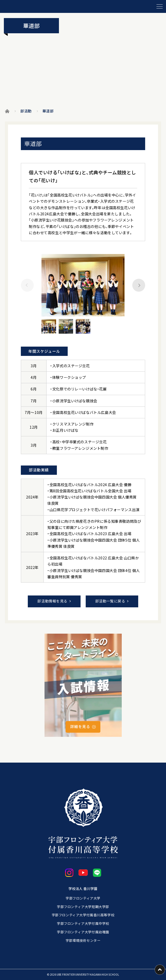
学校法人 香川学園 (83, 889)
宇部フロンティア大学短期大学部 (83, 907)
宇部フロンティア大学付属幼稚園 (83, 932)
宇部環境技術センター (83, 940)
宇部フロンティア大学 (83, 898)
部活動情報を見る (52, 601)
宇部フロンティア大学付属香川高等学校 (83, 915)
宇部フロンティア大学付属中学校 (83, 923)
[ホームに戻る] (56, 6)
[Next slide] (139, 285)
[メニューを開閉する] (160, 6)
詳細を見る (80, 726)
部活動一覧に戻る (110, 601)
